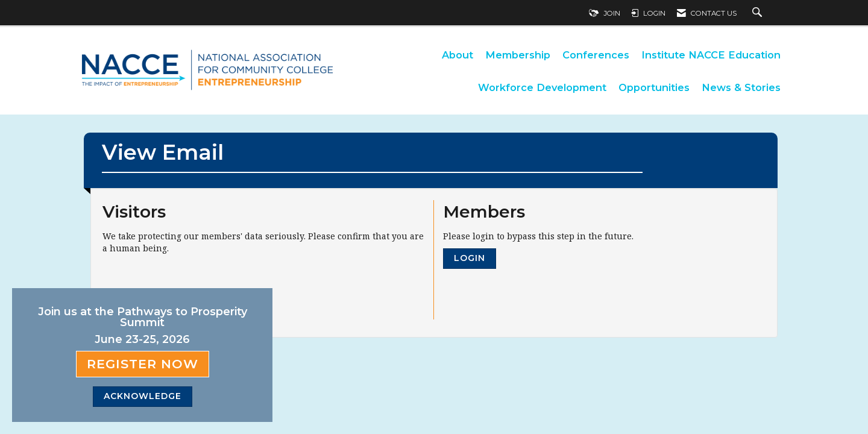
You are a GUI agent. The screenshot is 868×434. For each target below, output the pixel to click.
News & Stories (741, 87)
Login (470, 258)
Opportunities (654, 87)
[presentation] (194, 284)
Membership (518, 55)
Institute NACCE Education (711, 55)
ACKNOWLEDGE (143, 396)
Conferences (596, 55)
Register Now (143, 364)
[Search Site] (759, 13)
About (458, 55)
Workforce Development (542, 87)
